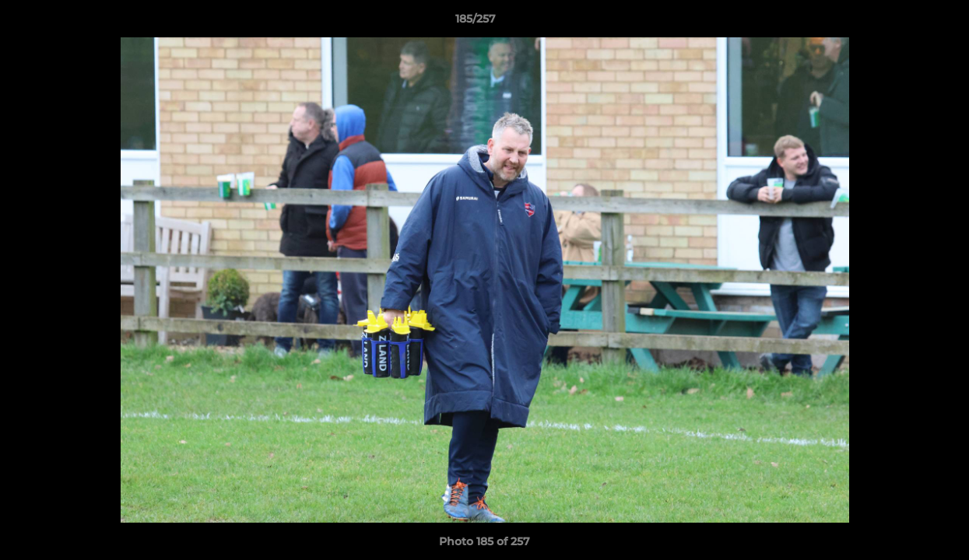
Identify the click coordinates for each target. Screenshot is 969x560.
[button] (904, 23)
